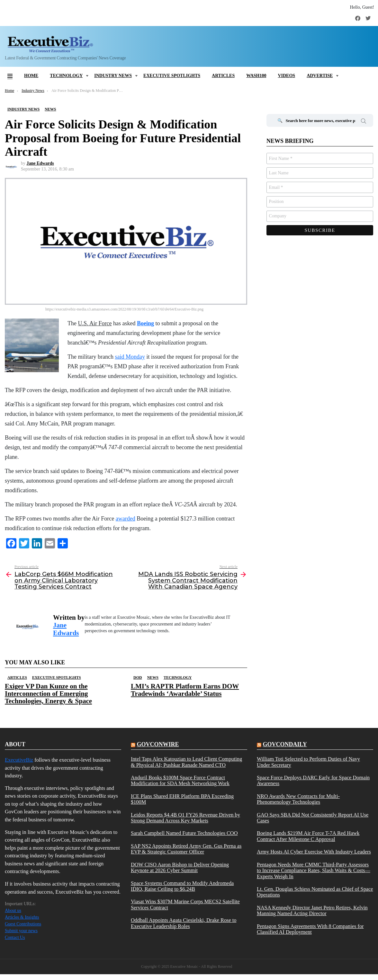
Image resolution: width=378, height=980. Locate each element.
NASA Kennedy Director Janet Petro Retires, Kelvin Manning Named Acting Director (312, 911)
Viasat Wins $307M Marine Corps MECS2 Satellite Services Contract (185, 905)
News (153, 678)
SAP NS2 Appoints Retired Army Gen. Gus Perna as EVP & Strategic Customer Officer (186, 849)
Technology (66, 76)
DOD (138, 678)
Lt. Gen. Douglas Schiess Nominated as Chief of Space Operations (315, 892)
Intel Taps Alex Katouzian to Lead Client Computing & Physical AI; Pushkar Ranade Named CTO (186, 762)
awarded (126, 519)
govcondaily (285, 744)
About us (13, 910)
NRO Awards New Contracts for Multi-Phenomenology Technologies (298, 799)
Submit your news (21, 931)
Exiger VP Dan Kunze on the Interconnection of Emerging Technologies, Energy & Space (48, 694)
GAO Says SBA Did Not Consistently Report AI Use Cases (313, 818)
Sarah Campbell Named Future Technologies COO (184, 833)
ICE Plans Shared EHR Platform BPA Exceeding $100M (182, 799)
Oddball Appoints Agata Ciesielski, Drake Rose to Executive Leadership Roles (184, 923)
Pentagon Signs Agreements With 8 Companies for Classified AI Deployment (310, 929)
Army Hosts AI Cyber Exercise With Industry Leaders (314, 852)
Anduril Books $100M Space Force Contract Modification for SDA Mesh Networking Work (180, 781)
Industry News (113, 76)
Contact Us (15, 937)
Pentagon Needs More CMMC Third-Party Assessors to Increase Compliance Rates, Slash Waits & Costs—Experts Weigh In (314, 871)
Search (364, 122)
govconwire (158, 744)
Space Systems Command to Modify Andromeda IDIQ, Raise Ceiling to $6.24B (182, 886)
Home (31, 76)
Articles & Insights (22, 917)
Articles (223, 76)
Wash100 (256, 76)
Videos (286, 76)
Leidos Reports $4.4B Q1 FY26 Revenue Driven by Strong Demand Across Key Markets (185, 818)
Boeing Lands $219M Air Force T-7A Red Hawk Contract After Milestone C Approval (308, 836)
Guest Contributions (23, 924)
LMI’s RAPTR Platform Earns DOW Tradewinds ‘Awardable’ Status (185, 690)
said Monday (130, 357)
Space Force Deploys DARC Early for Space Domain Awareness (313, 781)
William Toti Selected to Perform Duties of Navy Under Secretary (308, 762)
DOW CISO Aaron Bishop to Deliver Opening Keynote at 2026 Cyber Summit (180, 868)
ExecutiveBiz (19, 760)
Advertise (320, 76)
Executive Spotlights (172, 76)
